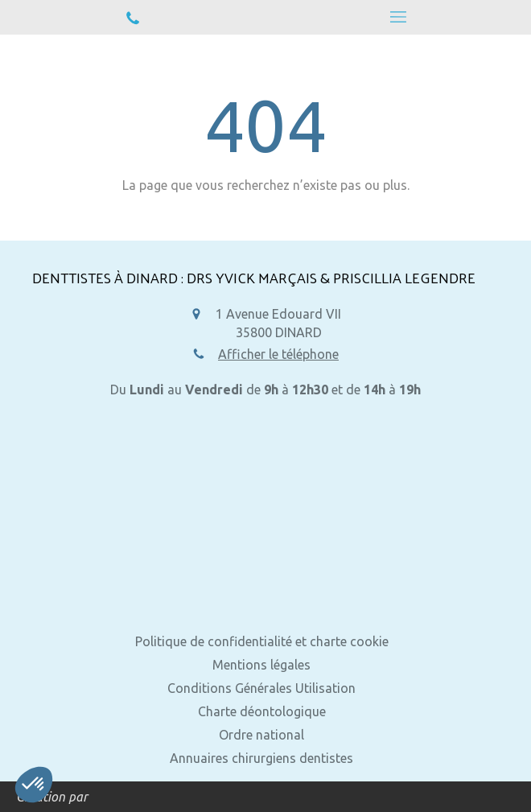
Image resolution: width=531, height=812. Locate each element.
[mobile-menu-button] (398, 17)
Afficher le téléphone (278, 354)
